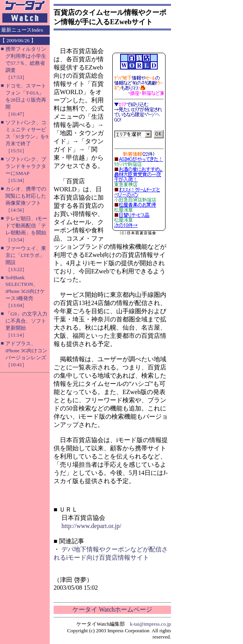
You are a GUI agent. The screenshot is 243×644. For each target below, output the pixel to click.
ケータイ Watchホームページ (112, 609)
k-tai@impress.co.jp (150, 624)
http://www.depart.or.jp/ (91, 526)
